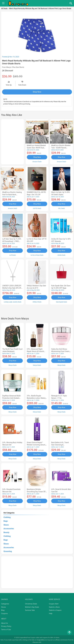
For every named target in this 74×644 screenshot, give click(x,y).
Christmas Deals (31, 603)
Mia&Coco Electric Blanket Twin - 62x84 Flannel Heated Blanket (61, 148)
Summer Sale (30, 610)
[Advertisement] (13, 141)
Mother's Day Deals (32, 606)
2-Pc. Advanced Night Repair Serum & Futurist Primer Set (35, 351)
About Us (4, 622)
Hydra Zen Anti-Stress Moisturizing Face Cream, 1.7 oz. (60, 351)
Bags (6, 520)
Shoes (6, 524)
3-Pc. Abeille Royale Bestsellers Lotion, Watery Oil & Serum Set (36, 398)
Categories (5, 603)
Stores (4, 606)
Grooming (8, 551)
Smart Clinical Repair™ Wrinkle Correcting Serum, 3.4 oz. (36, 444)
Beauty (6, 532)
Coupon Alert (54, 603)
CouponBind (41, 639)
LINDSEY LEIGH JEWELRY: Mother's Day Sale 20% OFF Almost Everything (12, 288)
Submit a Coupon (55, 610)
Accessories (9, 528)
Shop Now (37, 92)
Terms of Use (6, 629)
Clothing (7, 516)
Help (51, 613)
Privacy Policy (6, 626)
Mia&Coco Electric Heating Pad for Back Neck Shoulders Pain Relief (12, 195)
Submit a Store (54, 606)
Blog (3, 610)
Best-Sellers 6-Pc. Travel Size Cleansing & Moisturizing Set (60, 444)
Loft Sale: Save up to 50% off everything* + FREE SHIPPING (12, 241)
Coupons (4, 613)
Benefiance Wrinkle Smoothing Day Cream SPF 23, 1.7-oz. (37, 491)
